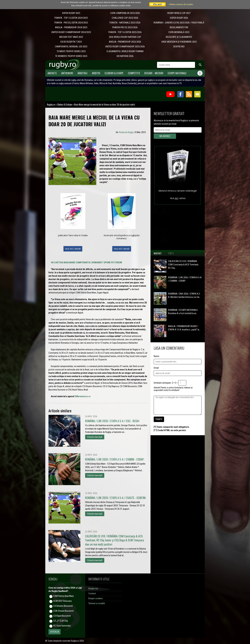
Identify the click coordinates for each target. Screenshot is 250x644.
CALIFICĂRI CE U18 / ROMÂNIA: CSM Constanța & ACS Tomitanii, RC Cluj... (183, 265)
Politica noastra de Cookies (181, 4)
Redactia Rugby (126, 132)
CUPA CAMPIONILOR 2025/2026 (125, 13)
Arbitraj (82, 73)
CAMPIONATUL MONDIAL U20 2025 (71, 47)
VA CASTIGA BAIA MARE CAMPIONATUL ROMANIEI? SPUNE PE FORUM (86, 262)
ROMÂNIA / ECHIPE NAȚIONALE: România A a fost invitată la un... (183, 312)
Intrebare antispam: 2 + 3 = (166, 383)
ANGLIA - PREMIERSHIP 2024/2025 (71, 27)
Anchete (52, 73)
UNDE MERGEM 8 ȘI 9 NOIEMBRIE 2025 (179, 42)
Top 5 (171, 253)
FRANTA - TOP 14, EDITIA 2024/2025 (71, 18)
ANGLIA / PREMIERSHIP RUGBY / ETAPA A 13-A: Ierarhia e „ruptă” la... (184, 328)
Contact (92, 593)
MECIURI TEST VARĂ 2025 (71, 37)
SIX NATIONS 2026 (125, 56)
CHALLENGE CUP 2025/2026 (125, 18)
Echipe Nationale (177, 73)
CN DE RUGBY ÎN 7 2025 (71, 42)
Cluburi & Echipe (114, 73)
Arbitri (96, 73)
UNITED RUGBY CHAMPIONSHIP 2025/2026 (125, 47)
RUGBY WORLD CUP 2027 (179, 13)
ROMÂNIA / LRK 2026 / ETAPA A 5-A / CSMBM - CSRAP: (185, 279)
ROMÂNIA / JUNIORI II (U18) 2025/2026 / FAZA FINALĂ (179, 23)
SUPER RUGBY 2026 (179, 18)
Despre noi (93, 589)
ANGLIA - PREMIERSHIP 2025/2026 (125, 42)
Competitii (134, 73)
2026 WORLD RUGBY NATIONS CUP (125, 37)
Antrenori (67, 73)
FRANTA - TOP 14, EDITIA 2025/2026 (125, 32)
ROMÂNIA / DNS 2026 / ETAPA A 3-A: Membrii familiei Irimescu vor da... (184, 295)
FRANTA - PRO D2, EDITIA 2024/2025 (71, 23)
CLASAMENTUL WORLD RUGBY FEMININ (125, 51)
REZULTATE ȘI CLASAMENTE (179, 37)
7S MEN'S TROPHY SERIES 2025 (71, 51)
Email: (156, 368)
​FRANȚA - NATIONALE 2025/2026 (125, 23)
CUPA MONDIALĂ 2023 (179, 32)
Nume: (157, 356)
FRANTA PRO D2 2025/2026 (125, 27)
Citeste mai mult (95, 437)
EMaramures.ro (83, 396)
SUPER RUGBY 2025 (71, 13)
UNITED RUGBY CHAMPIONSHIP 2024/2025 (71, 32)
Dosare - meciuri (154, 73)
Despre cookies (96, 598)
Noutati (158, 253)
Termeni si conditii (97, 603)
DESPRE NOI (179, 47)
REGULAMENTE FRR (179, 27)
